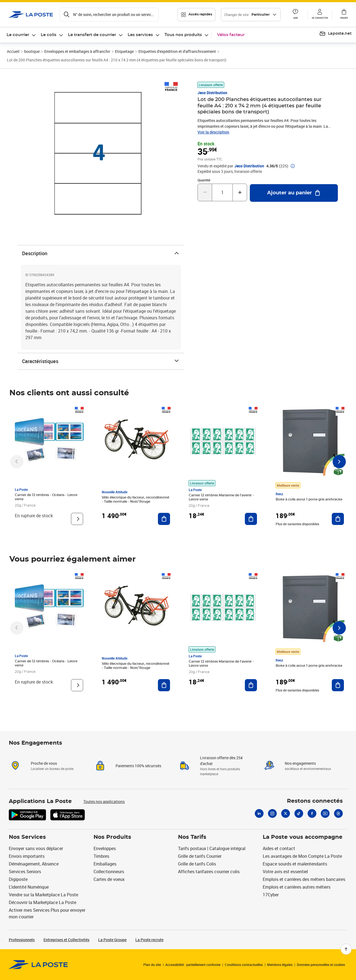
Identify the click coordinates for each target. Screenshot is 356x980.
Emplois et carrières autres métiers (297, 887)
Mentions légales (280, 965)
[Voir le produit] (77, 519)
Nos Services (27, 837)
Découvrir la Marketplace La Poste (43, 902)
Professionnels (22, 940)
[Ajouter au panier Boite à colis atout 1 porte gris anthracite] (338, 519)
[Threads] (338, 813)
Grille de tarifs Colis (197, 864)
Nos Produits (112, 837)
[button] (295, 15)
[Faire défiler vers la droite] (339, 462)
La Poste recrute (149, 940)
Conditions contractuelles (244, 965)
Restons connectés (315, 801)
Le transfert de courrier (92, 35)
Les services (140, 35)
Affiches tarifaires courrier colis (209, 872)
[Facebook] (312, 813)
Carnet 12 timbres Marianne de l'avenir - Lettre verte (221, 497)
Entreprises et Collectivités (66, 940)
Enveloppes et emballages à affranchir (77, 51)
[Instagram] (272, 813)
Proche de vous (44, 763)
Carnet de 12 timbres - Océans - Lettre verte (46, 497)
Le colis (49, 35)
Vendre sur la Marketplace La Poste (43, 895)
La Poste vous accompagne (303, 837)
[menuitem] (21, 35)
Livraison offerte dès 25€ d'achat (221, 761)
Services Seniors (25, 872)
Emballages (105, 864)
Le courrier (18, 35)
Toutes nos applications (104, 801)
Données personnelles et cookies (321, 965)
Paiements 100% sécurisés (138, 766)
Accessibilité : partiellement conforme (193, 965)
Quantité (204, 180)
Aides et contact (279, 848)
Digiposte (18, 879)
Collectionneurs (109, 872)
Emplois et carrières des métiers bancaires (304, 879)
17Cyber (271, 895)
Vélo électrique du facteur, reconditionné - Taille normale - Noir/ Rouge (135, 499)
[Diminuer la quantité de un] (205, 192)
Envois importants (27, 856)
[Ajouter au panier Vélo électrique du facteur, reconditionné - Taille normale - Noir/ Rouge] (164, 519)
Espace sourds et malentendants (295, 864)
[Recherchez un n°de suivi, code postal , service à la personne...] (109, 15)
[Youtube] (325, 813)
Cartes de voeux (109, 879)
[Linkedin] (259, 813)
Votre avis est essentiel (285, 872)
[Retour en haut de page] (346, 949)
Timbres (101, 856)
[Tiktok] (299, 813)
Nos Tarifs (192, 837)
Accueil (13, 51)
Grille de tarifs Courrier (200, 856)
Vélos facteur (231, 35)
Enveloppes (105, 848)
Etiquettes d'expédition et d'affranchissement (177, 51)
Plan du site (152, 965)
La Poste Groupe (112, 940)
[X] (286, 813)
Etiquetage (124, 51)
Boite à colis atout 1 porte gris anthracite (309, 499)
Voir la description (213, 132)
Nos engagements (300, 763)
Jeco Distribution (212, 93)
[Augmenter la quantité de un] (240, 192)
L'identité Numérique (29, 887)
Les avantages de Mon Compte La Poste (302, 856)
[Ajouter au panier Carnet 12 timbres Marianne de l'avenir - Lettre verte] (251, 519)
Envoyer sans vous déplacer (36, 848)
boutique (32, 51)
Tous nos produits (183, 35)
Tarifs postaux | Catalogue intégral (212, 848)
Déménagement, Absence (34, 864)
